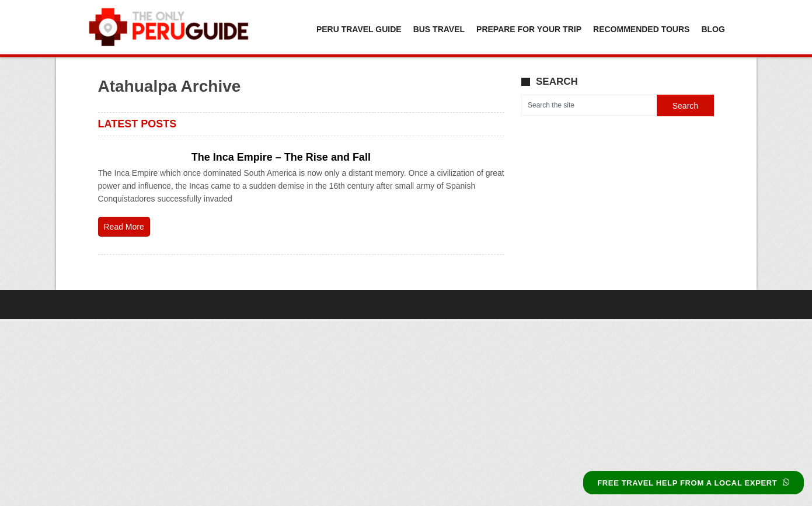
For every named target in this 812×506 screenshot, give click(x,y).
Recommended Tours (641, 29)
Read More (124, 227)
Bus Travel (439, 29)
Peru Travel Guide (359, 29)
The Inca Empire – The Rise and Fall (281, 157)
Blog (713, 29)
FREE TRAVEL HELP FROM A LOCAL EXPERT (693, 483)
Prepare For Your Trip (529, 29)
